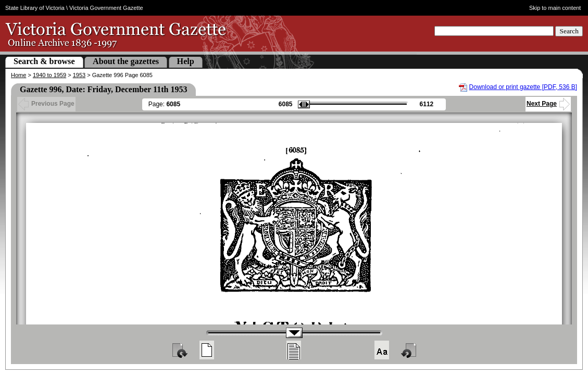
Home (18, 75)
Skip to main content (555, 8)
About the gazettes (126, 61)
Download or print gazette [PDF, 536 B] (523, 87)
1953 (79, 75)
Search (569, 31)
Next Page (548, 104)
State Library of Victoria (35, 8)
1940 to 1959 (49, 75)
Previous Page (46, 104)
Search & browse (44, 61)
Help (186, 61)
